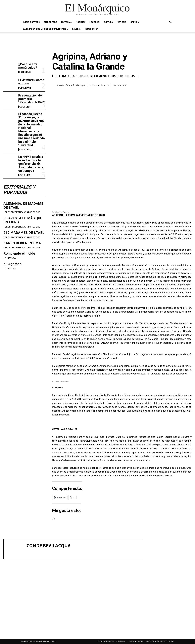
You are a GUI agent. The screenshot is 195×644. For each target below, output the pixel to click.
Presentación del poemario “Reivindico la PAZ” (32, 99)
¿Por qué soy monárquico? (28, 66)
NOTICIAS (81, 22)
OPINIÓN (135, 22)
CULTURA (108, 22)
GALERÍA (76, 29)
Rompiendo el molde (19, 254)
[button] (171, 22)
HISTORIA (122, 22)
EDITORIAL (66, 22)
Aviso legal (121, 641)
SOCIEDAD (94, 22)
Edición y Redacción (106, 641)
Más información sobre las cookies (160, 641)
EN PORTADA (51, 22)
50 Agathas (12, 264)
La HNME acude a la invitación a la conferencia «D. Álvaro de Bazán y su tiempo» (31, 164)
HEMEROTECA (91, 29)
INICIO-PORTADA (32, 22)
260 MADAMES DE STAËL (24, 233)
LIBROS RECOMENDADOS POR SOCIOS (22, 212)
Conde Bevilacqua (75, 85)
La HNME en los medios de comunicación (46, 29)
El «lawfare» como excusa (31, 82)
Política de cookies (135, 641)
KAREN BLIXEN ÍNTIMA (22, 243)
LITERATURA (10, 258)
